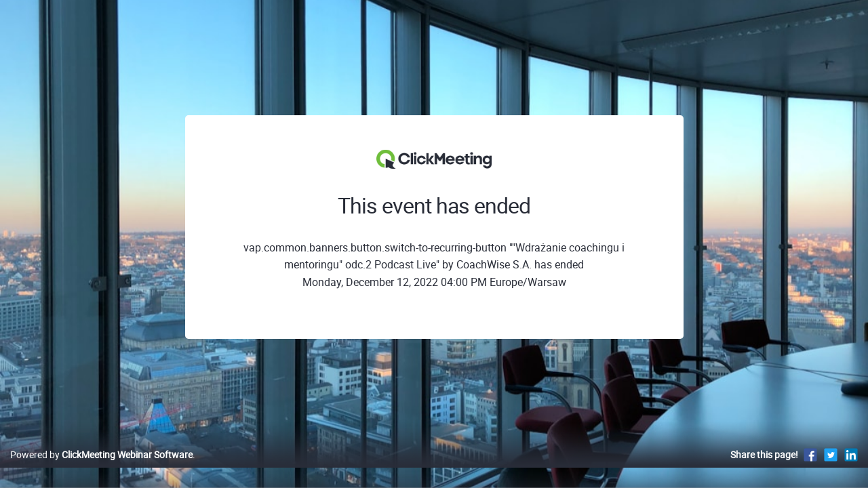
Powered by (101, 469)
